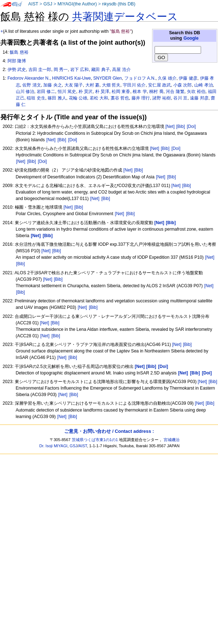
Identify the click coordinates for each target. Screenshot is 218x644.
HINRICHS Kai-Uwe (71, 78)
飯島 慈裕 (19, 52)
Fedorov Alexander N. (29, 78)
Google (191, 38)
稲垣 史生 (36, 98)
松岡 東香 (121, 92)
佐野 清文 (32, 85)
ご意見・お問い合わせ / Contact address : (109, 431)
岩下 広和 (79, 70)
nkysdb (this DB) (119, 4)
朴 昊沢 (86, 92)
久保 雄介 (167, 78)
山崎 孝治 (203, 85)
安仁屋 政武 (159, 85)
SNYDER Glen (108, 78)
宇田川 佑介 (134, 85)
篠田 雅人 (57, 98)
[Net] (170, 126)
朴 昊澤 (102, 92)
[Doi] (191, 126)
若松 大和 (99, 98)
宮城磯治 (172, 440)
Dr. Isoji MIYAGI (53, 446)
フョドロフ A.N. (140, 78)
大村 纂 (92, 85)
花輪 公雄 (78, 98)
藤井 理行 (141, 98)
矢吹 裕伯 (196, 92)
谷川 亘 (180, 98)
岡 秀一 (61, 70)
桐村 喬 (156, 92)
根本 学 (140, 92)
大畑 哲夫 (111, 85)
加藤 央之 (52, 85)
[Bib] (181, 126)
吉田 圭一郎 (40, 70)
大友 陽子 (74, 85)
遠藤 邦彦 (199, 98)
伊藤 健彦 (188, 78)
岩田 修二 (46, 92)
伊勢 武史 (17, 70)
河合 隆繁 (175, 92)
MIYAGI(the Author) (77, 4)
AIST (33, 4)
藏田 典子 (100, 70)
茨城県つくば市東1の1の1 (95, 440)
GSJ (48, 4)
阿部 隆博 (17, 61)
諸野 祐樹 (162, 98)
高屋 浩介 (121, 70)
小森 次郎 (183, 85)
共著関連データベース (125, 17)
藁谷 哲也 (120, 98)
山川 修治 (25, 92)
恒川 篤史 (67, 92)
